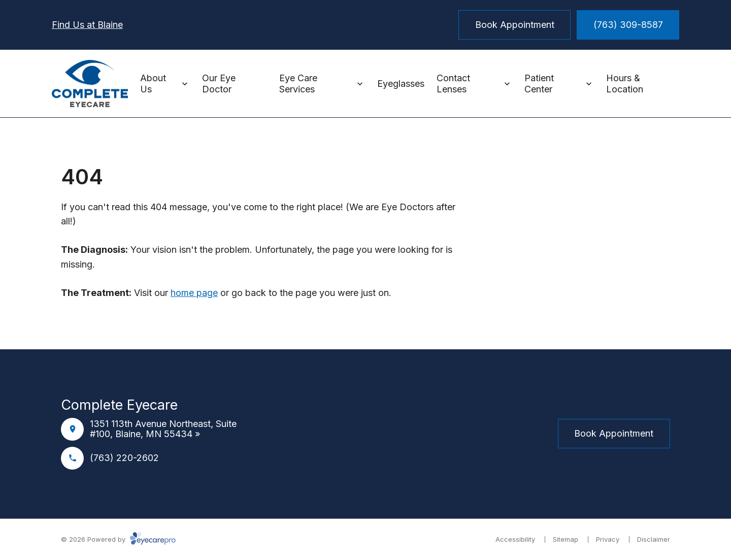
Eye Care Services (298, 84)
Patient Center (539, 84)
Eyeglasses (401, 84)
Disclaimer (654, 539)
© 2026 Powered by (118, 539)
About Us (153, 84)
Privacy (608, 539)
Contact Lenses (453, 84)
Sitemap (566, 539)
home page (194, 293)
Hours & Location (625, 84)
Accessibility (515, 539)
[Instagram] (365, 434)
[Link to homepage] (90, 84)
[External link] (390, 434)
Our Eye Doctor (219, 84)
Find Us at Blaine (87, 25)
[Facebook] (341, 434)
